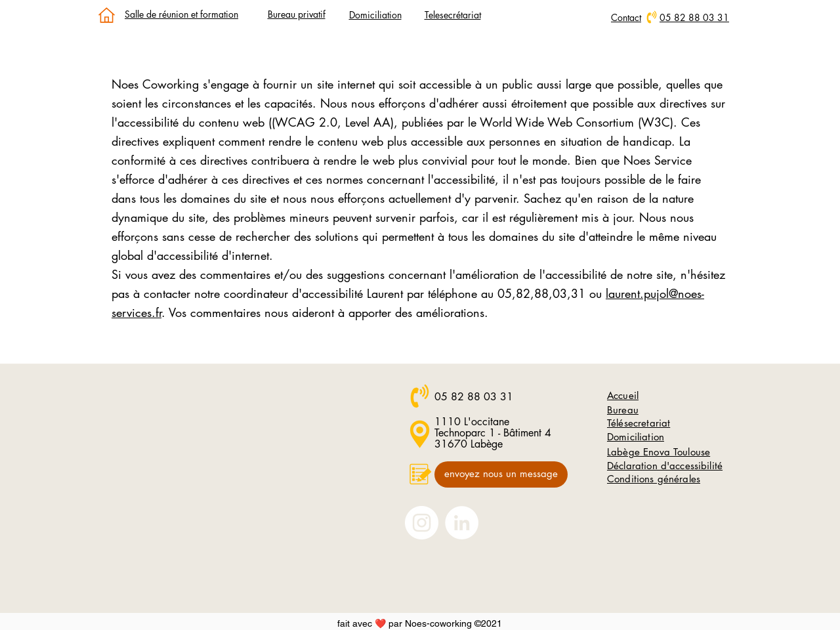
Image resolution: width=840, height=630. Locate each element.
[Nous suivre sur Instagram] (422, 523)
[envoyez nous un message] (501, 474)
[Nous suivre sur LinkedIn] (462, 523)
